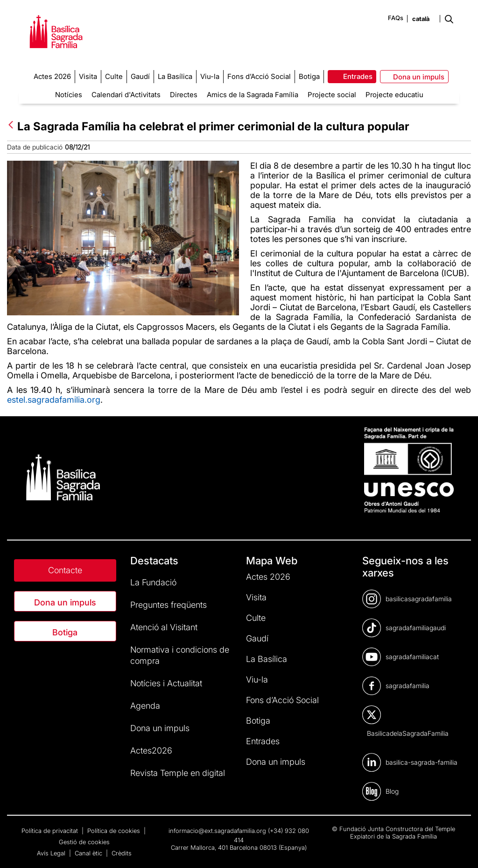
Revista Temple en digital (178, 773)
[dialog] (460, 849)
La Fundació (153, 582)
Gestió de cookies (84, 842)
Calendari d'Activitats (126, 95)
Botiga (65, 632)
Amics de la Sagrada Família (253, 95)
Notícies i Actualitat (166, 683)
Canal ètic (89, 853)
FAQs (396, 18)
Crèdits (122, 853)
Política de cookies (115, 831)
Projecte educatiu (394, 95)
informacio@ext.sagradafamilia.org (217, 831)
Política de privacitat (51, 831)
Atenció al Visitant (164, 627)
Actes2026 (151, 751)
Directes (184, 95)
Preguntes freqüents (169, 605)
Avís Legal (52, 853)
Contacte (65, 570)
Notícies (69, 95)
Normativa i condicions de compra (180, 655)
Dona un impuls (65, 602)
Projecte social (332, 95)
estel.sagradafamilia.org (54, 400)
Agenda (145, 706)
